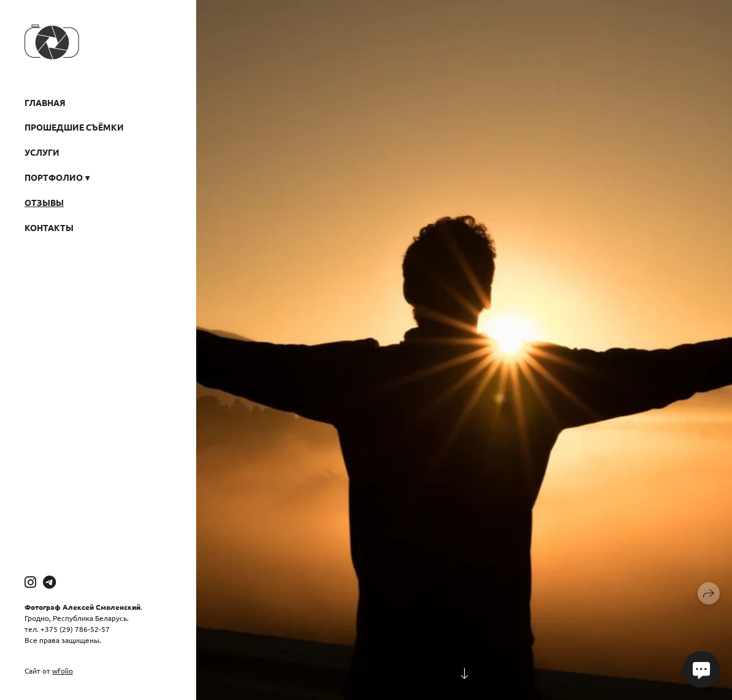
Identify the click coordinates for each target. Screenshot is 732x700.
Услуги (42, 152)
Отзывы (44, 202)
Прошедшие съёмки (74, 127)
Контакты (49, 227)
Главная (45, 102)
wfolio (63, 671)
